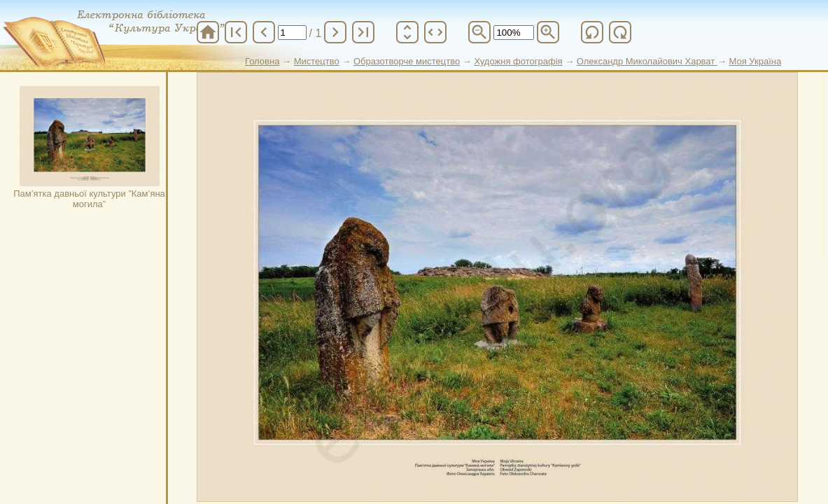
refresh (592, 32)
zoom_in (548, 32)
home (208, 32)
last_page (363, 32)
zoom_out (479, 32)
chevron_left (264, 32)
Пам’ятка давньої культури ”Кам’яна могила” (89, 148)
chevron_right (335, 32)
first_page (236, 32)
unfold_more (407, 32)
